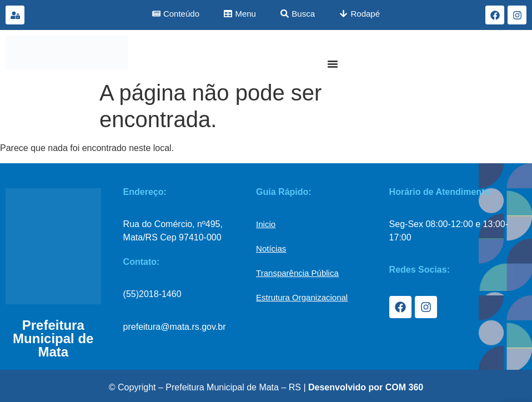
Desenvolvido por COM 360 (366, 387)
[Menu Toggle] (333, 64)
